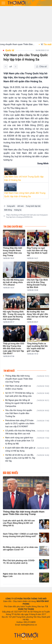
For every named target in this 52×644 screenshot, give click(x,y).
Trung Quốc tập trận (33, 206)
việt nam (21, 206)
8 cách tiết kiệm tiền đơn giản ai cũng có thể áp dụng (27, 449)
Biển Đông (8, 210)
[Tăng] (16, 67)
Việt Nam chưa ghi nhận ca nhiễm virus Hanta (27, 387)
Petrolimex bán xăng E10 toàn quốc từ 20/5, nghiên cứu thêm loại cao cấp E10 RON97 (27, 423)
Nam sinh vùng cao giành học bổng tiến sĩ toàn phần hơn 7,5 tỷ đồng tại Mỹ (27, 441)
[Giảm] (6, 67)
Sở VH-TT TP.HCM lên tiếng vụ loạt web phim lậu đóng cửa (27, 395)
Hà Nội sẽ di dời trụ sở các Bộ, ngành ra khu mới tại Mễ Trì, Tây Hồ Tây (27, 458)
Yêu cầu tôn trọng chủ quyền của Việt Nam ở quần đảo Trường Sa (27, 413)
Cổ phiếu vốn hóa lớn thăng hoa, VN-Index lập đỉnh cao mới (27, 432)
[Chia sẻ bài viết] (41, 67)
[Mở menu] (3, 3)
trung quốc (11, 206)
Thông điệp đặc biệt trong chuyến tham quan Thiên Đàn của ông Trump (27, 379)
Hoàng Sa (18, 210)
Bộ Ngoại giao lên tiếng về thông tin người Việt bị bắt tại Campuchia (27, 403)
